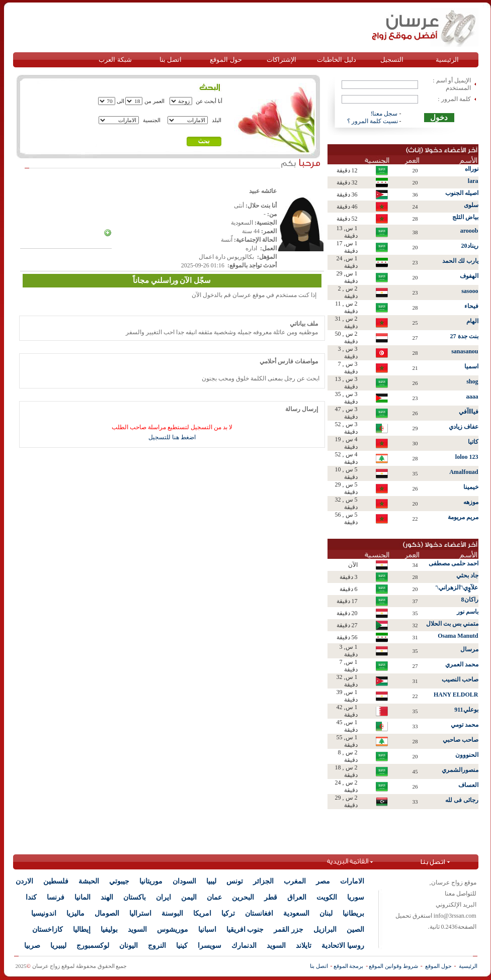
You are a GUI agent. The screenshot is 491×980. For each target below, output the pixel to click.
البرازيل (325, 929)
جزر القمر (289, 929)
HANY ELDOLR (456, 695)
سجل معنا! (384, 114)
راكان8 (470, 600)
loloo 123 (467, 457)
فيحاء (471, 306)
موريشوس (173, 929)
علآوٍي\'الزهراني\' (457, 587)
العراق (297, 897)
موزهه (471, 502)
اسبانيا (207, 929)
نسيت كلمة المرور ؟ (373, 121)
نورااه (472, 169)
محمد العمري (462, 664)
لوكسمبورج (93, 946)
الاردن (24, 881)
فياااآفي (469, 412)
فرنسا (56, 897)
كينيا (182, 946)
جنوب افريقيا (245, 929)
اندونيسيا (44, 913)
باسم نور (468, 612)
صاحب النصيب (460, 679)
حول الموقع (226, 60)
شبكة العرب (115, 60)
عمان (214, 897)
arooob (469, 231)
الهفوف (469, 276)
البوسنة (172, 913)
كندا (31, 897)
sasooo (470, 291)
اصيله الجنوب (462, 193)
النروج (157, 946)
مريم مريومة (463, 517)
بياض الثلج (465, 217)
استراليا (140, 913)
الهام (472, 321)
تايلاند (304, 946)
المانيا (83, 897)
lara (473, 181)
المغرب (295, 881)
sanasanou (465, 351)
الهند (107, 897)
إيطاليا (82, 929)
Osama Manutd (458, 636)
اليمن (189, 897)
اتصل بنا (171, 60)
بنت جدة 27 (464, 336)
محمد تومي (465, 725)
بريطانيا (353, 913)
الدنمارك (244, 946)
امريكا (202, 913)
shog (472, 381)
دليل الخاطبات (336, 60)
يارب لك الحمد (460, 261)
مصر (323, 881)
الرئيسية (447, 60)
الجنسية (152, 120)
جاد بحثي (467, 575)
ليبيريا (58, 946)
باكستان (135, 897)
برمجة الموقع (349, 966)
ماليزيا (75, 913)
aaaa (472, 397)
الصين (355, 929)
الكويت (327, 897)
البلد (217, 120)
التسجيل (392, 60)
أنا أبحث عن (209, 101)
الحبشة (89, 881)
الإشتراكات (281, 60)
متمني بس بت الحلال (452, 624)
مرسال (469, 649)
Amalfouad (464, 472)
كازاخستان (48, 929)
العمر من (154, 101)
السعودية (296, 913)
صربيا (32, 946)
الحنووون (467, 755)
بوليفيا (109, 929)
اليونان (129, 946)
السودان (184, 881)
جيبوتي (119, 881)
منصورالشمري (460, 770)
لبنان (326, 913)
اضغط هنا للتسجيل (172, 437)
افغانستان (259, 913)
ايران (163, 897)
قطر (271, 897)
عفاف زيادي (464, 427)
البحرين (243, 897)
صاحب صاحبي (461, 740)
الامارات (352, 881)
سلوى (471, 205)
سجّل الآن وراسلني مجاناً (172, 280)
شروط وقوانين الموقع (393, 966)
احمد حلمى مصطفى (454, 563)
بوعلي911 (466, 710)
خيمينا (471, 487)
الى (120, 101)
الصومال (107, 913)
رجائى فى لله (462, 800)
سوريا (356, 897)
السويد (137, 929)
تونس (235, 881)
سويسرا (210, 946)
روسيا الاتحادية (343, 946)
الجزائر (263, 881)
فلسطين (56, 881)
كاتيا (473, 442)
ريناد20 (470, 246)
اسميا (471, 366)
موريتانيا (151, 881)
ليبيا (211, 881)
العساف (468, 785)
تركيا (228, 913)
